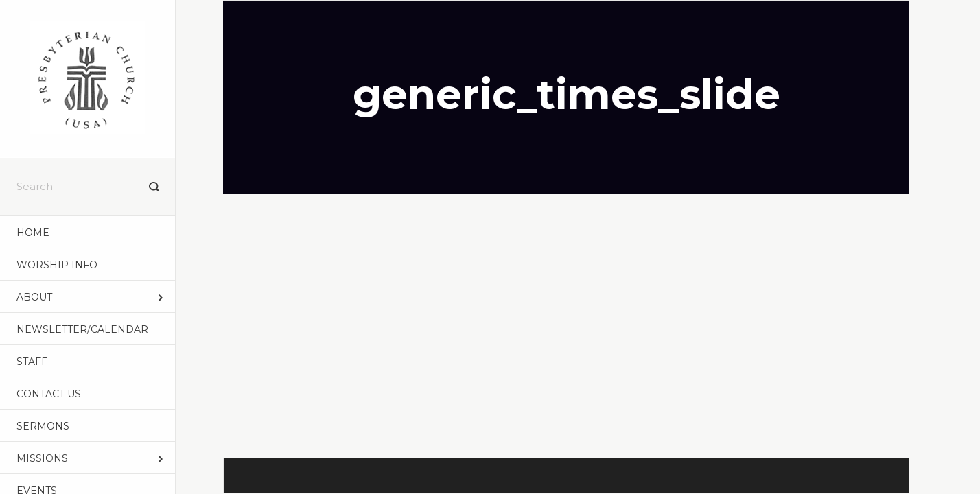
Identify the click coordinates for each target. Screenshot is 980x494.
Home (33, 233)
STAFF (32, 362)
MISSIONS (42, 458)
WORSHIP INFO (57, 265)
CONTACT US (49, 394)
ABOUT (34, 297)
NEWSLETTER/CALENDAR (82, 329)
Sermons (43, 426)
